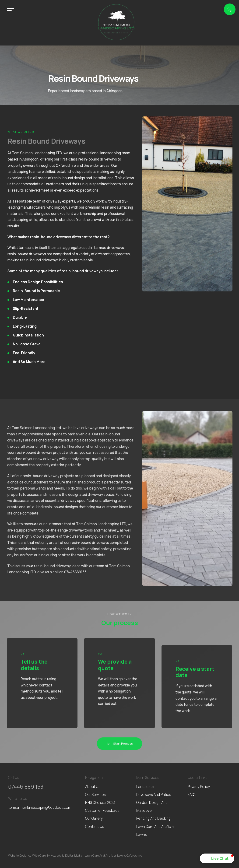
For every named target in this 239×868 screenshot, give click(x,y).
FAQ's (192, 795)
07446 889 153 (26, 787)
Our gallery (94, 818)
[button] (217, 858)
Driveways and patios (154, 795)
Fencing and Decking (153, 818)
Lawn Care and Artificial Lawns (155, 831)
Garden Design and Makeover (152, 807)
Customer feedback (102, 810)
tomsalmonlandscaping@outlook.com (40, 807)
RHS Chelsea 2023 (100, 803)
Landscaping (147, 787)
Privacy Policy (199, 787)
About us (93, 787)
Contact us (95, 827)
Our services (95, 795)
